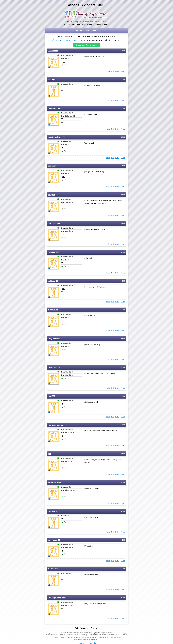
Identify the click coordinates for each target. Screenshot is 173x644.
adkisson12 (53, 281)
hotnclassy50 (54, 223)
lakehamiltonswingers (58, 425)
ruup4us (52, 195)
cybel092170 (53, 252)
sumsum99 (53, 310)
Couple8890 (53, 51)
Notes (117, 71)
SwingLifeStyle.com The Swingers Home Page (90, 22)
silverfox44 (53, 569)
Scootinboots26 (55, 108)
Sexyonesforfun (55, 483)
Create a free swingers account (68, 40)
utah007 (51, 396)
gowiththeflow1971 (56, 137)
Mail (113, 71)
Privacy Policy (92, 643)
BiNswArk (52, 511)
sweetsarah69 (54, 540)
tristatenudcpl (54, 166)
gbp (50, 454)
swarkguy (52, 80)
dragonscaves (54, 339)
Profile (108, 71)
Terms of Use (81, 643)
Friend (123, 71)
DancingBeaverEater (57, 598)
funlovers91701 (55, 367)
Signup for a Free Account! (87, 45)
